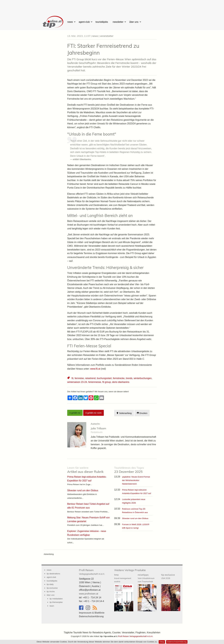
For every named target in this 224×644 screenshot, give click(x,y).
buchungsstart (104, 378)
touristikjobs (102, 22)
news (70, 22)
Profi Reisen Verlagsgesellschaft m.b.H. (136, 636)
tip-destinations (53, 574)
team (52, 606)
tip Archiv (51, 591)
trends (129, 378)
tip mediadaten (56, 599)
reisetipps (146, 578)
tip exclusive (168, 576)
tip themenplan (56, 602)
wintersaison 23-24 (77, 382)
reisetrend (90, 378)
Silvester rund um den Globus (135, 518)
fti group (107, 382)
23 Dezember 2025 (129, 470)
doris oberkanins (121, 382)
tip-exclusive (52, 588)
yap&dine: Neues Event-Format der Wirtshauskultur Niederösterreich (136, 480)
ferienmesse (95, 382)
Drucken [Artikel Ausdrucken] (142, 413)
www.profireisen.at (89, 594)
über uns (134, 22)
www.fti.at (95, 369)
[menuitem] (53, 22)
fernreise (79, 378)
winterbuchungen (143, 378)
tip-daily (50, 584)
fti (72, 378)
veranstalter (107, 36)
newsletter (118, 22)
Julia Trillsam (98, 428)
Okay (162, 642)
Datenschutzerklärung (177, 642)
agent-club (84, 22)
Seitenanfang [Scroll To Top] (124, 413)
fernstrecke (119, 378)
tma (123, 578)
